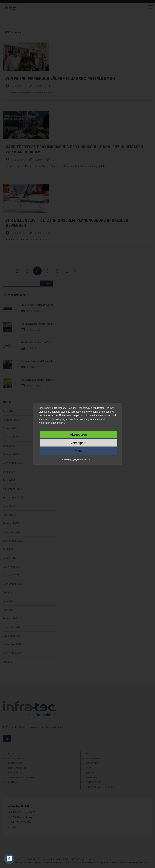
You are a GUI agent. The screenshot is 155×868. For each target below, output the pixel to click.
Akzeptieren (78, 434)
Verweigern (78, 443)
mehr (78, 451)
